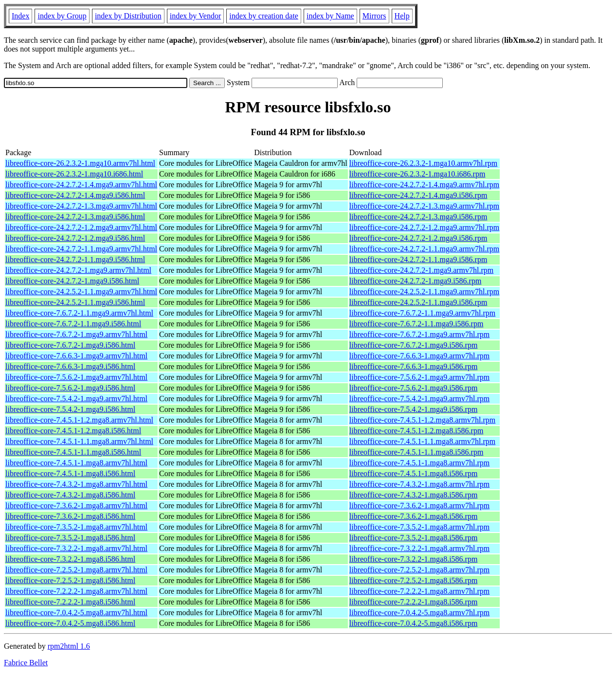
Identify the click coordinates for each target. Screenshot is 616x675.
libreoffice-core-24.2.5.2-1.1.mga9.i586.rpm (418, 302)
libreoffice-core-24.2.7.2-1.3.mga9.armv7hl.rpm (425, 206)
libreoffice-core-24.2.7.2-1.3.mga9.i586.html (75, 217)
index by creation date (264, 16)
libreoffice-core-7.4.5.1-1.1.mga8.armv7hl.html (79, 441)
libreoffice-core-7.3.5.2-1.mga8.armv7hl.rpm (420, 527)
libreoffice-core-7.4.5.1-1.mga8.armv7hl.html (76, 463)
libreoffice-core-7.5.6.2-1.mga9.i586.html (70, 388)
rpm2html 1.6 (69, 646)
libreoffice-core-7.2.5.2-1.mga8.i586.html (70, 580)
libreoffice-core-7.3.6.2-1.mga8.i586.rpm (414, 516)
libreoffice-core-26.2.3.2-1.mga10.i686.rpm (417, 174)
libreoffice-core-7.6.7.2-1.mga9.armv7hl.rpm (420, 334)
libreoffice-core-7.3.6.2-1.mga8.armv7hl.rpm (420, 506)
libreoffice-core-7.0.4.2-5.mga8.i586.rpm (414, 623)
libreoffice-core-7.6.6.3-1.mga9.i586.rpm (414, 366)
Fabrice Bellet (26, 663)
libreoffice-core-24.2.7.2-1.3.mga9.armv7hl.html (81, 206)
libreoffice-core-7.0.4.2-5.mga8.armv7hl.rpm (420, 613)
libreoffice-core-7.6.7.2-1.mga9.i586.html (70, 345)
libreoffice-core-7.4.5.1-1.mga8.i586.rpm (414, 473)
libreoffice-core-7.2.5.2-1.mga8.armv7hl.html (76, 570)
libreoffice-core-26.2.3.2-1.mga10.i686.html (74, 174)
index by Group (62, 16)
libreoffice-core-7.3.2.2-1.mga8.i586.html (70, 559)
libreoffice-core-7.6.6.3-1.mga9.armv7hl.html (76, 356)
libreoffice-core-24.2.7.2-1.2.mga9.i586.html (75, 238)
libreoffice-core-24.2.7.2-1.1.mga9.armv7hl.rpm (425, 249)
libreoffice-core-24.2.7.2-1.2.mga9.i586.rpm (418, 238)
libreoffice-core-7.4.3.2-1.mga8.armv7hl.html (76, 484)
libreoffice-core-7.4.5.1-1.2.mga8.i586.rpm (417, 431)
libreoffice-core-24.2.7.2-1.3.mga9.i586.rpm (418, 217)
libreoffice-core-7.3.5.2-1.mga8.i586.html (70, 538)
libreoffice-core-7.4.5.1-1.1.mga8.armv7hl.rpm (423, 441)
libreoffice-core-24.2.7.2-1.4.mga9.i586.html (75, 195)
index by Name (330, 16)
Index (20, 16)
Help (402, 16)
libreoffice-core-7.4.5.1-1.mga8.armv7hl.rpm (420, 463)
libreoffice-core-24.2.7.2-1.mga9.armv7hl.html (78, 270)
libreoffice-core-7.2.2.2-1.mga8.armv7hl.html (76, 591)
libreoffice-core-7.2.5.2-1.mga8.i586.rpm (414, 580)
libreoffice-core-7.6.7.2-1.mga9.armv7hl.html (76, 334)
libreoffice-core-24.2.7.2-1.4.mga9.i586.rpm (418, 195)
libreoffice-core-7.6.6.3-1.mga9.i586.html (70, 366)
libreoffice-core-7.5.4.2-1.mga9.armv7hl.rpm (420, 399)
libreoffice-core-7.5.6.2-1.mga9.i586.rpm (414, 388)
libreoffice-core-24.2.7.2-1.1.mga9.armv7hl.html (81, 249)
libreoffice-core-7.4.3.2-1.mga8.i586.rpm (414, 495)
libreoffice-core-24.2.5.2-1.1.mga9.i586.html (75, 302)
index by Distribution (128, 16)
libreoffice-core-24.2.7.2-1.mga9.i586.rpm (416, 281)
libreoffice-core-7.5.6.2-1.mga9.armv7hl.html (76, 377)
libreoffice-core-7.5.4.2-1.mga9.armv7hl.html (76, 399)
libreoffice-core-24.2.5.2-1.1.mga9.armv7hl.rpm (425, 292)
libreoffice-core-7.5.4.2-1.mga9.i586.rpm (414, 409)
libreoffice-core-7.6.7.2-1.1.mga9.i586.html (73, 324)
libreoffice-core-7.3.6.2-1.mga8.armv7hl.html (76, 506)
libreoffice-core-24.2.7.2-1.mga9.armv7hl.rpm (422, 270)
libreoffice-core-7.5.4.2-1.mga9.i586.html (70, 409)
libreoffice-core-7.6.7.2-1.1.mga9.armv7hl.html (79, 313)
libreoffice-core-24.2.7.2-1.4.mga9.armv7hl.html (81, 185)
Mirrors (374, 16)
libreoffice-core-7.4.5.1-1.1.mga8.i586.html (73, 452)
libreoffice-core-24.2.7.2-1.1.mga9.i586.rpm (418, 259)
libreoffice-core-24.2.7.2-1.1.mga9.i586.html (75, 259)
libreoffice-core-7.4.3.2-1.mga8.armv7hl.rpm (420, 484)
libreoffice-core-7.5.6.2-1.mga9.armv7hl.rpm (420, 377)
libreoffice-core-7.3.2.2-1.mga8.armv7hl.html (76, 548)
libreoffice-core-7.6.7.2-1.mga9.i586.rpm (414, 345)
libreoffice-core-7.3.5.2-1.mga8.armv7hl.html (76, 527)
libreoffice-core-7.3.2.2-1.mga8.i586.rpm (414, 559)
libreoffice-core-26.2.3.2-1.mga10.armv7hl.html (80, 163)
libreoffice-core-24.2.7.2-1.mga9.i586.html (72, 281)
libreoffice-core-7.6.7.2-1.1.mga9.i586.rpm (417, 324)
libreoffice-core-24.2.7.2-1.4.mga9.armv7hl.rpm (425, 185)
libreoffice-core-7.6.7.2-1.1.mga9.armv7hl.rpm (423, 313)
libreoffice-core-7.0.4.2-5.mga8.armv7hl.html (76, 613)
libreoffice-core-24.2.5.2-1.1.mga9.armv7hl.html (81, 292)
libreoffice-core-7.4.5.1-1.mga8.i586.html (70, 473)
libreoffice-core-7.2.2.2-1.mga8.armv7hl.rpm (420, 591)
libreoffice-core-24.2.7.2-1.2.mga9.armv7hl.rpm (425, 227)
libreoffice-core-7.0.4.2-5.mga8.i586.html (70, 623)
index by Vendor (195, 16)
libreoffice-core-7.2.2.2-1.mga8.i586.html (70, 602)
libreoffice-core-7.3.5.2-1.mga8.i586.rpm (414, 538)
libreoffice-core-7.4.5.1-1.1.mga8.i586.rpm (417, 452)
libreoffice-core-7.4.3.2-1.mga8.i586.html (70, 495)
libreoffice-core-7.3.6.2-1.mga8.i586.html (70, 516)
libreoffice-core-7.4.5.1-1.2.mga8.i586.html (73, 431)
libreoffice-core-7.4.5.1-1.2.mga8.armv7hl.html (79, 420)
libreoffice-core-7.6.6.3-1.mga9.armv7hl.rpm (420, 356)
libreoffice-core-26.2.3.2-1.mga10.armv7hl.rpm (424, 163)
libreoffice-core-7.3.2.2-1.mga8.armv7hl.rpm (420, 548)
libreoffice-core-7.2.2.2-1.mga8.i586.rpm (414, 602)
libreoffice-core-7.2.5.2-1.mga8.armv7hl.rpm (420, 570)
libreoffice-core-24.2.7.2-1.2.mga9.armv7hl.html (81, 227)
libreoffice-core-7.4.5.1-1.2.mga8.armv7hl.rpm (423, 420)
